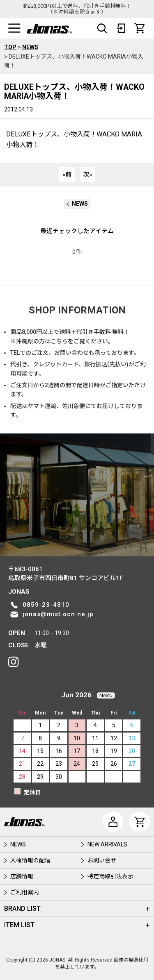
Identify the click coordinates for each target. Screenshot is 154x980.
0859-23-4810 (46, 605)
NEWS (77, 204)
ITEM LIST (19, 925)
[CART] (140, 28)
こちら (59, 341)
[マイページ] (113, 822)
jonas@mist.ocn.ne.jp (58, 614)
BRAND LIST (22, 909)
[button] (14, 28)
